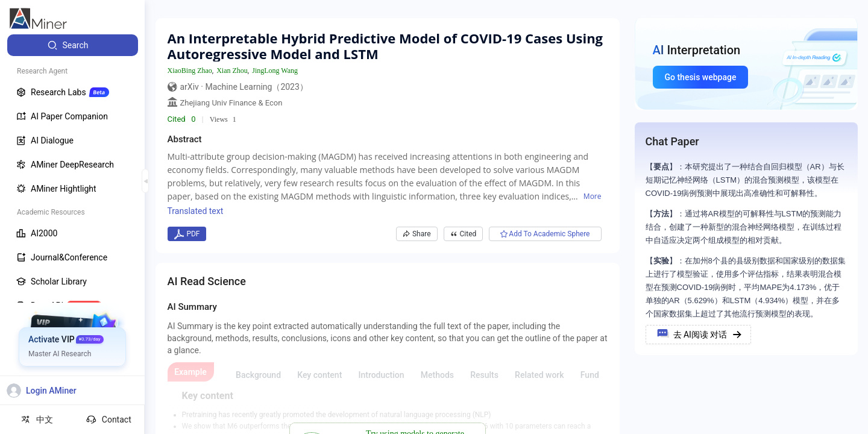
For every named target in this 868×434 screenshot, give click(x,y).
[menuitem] (73, 45)
